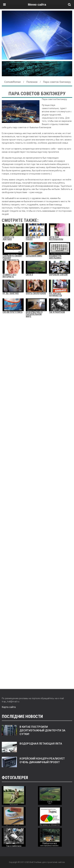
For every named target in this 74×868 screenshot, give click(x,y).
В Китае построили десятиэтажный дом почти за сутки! (43, 730)
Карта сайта (9, 707)
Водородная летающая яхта (41, 744)
